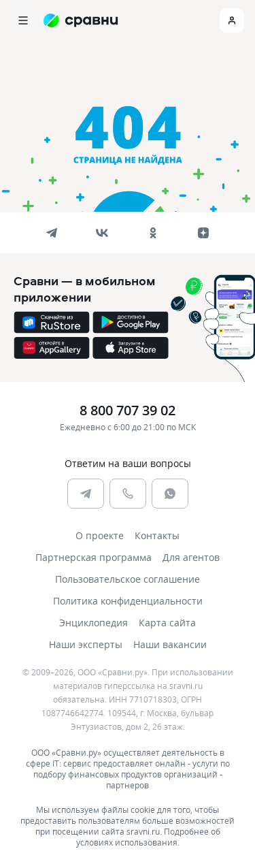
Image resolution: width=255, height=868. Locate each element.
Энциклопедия (93, 623)
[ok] (153, 233)
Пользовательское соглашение (128, 579)
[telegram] (52, 233)
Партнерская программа (93, 557)
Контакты (157, 535)
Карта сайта (167, 623)
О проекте (100, 535)
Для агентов (191, 557)
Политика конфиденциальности (128, 601)
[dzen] (203, 233)
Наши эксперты (86, 644)
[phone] (128, 494)
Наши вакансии (170, 644)
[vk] (102, 233)
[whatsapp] (170, 494)
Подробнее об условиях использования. (148, 837)
